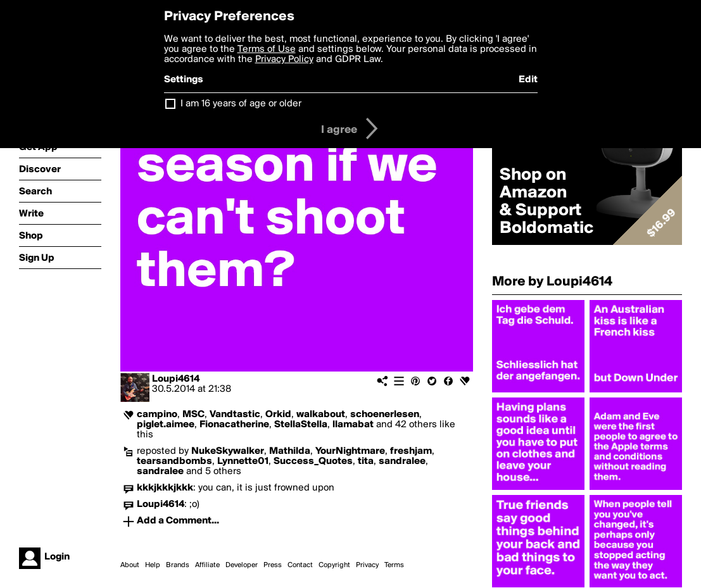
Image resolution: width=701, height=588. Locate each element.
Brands (178, 565)
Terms (394, 565)
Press (273, 565)
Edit (528, 80)
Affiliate (207, 565)
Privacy (367, 565)
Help (153, 565)
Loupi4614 (176, 379)
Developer (242, 565)
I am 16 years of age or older (241, 104)
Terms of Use (267, 49)
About (130, 565)
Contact (300, 565)
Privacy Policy (284, 59)
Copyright (334, 565)
